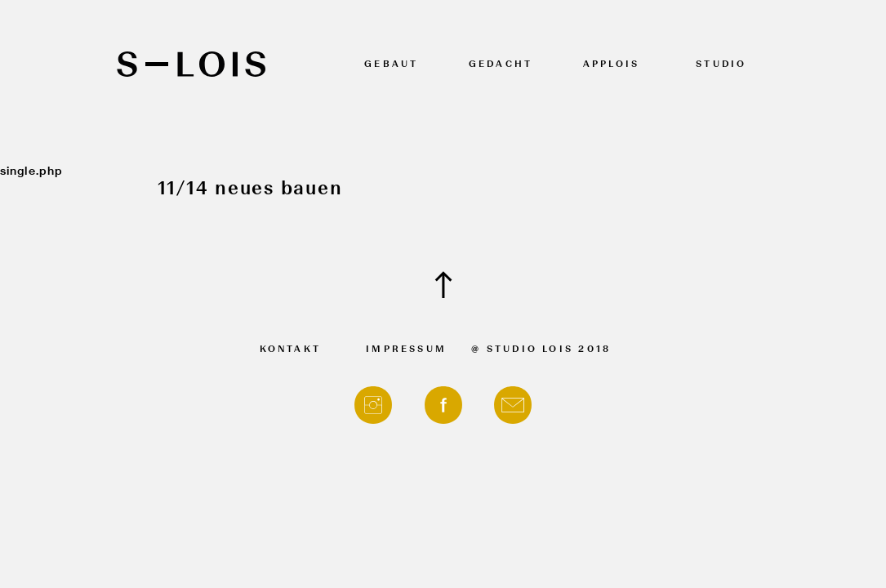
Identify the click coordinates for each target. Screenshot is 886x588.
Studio (721, 65)
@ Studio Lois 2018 (541, 350)
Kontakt (291, 350)
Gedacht (501, 65)
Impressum (406, 350)
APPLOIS (612, 65)
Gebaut (391, 65)
